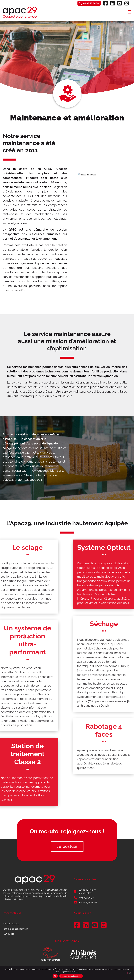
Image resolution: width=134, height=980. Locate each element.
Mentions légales (11, 924)
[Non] (130, 973)
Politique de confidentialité (16, 929)
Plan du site (8, 934)
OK (55, 976)
